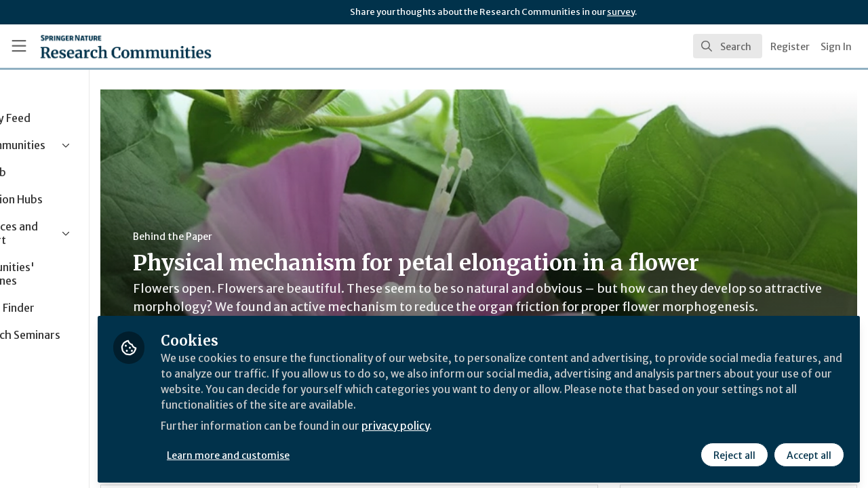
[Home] (106, 46)
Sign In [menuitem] (836, 47)
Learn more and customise (313, 452)
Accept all (808, 452)
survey (621, 12)
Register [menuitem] (790, 47)
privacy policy (483, 426)
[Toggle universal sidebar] (19, 46)
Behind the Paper (257, 237)
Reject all (734, 452)
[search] (728, 46)
